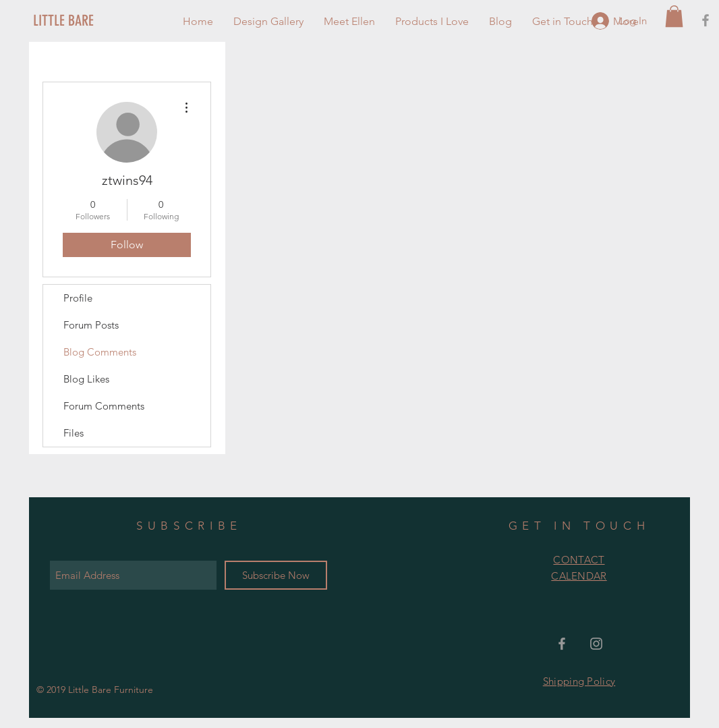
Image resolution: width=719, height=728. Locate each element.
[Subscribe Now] (276, 575)
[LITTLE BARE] (79, 21)
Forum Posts (91, 325)
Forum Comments (104, 406)
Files (74, 433)
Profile (78, 298)
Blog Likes (86, 379)
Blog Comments (100, 352)
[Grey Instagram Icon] (596, 644)
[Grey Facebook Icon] (706, 20)
